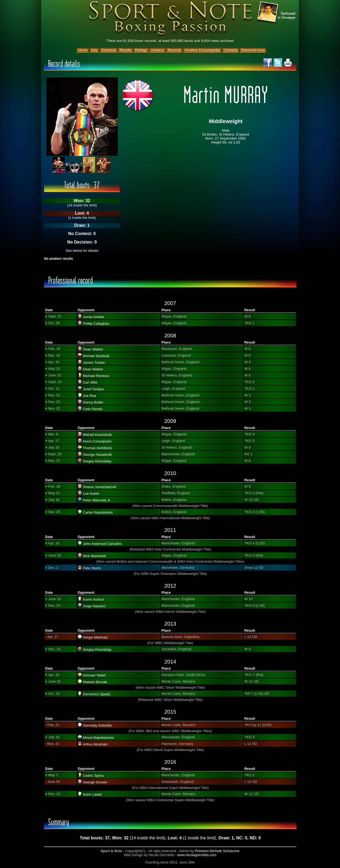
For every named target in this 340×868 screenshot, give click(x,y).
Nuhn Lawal (92, 794)
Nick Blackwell (94, 556)
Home (83, 50)
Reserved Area (253, 50)
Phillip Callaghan (96, 324)
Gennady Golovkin (97, 725)
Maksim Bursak (95, 682)
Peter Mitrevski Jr (97, 500)
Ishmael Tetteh (94, 675)
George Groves (95, 782)
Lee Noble (91, 494)
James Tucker (94, 363)
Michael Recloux (96, 376)
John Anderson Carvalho (102, 544)
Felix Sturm (92, 568)
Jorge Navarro (94, 606)
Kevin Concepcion (97, 441)
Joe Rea (90, 396)
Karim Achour (93, 599)
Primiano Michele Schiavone (217, 851)
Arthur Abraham (95, 744)
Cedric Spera (93, 776)
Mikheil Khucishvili (97, 435)
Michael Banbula (96, 356)
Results (125, 50)
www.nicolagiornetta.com (197, 855)
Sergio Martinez (95, 637)
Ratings (141, 50)
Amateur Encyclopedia (202, 50)
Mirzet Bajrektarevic (98, 738)
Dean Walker (93, 349)
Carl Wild (90, 382)
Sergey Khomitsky (97, 461)
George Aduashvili (97, 455)
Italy (94, 50)
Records (174, 50)
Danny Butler (93, 402)
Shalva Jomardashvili (100, 487)
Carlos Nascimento (98, 512)
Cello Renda (93, 409)
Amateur (157, 50)
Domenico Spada (96, 694)
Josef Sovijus (93, 389)
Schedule (109, 50)
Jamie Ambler (94, 317)
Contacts (231, 50)
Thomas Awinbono (97, 448)
